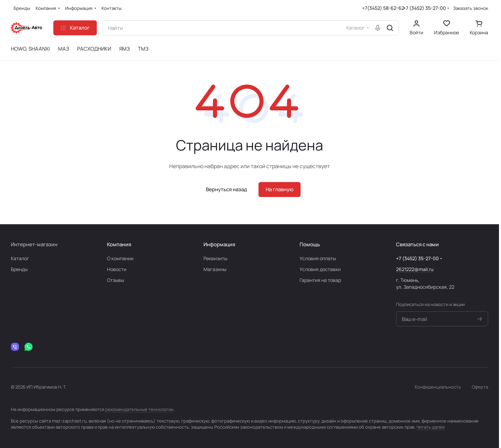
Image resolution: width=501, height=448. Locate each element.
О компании (120, 258)
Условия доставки (320, 269)
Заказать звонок (471, 8)
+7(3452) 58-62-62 (383, 8)
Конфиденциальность (438, 387)
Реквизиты (215, 258)
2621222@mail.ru (415, 269)
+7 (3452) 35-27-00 (425, 8)
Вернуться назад (226, 189)
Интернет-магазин (34, 244)
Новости (117, 269)
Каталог (20, 258)
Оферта (480, 387)
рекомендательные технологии (139, 409)
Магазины (215, 269)
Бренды (19, 269)
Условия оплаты (318, 258)
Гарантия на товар (320, 280)
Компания (119, 244)
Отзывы (115, 280)
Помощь (310, 244)
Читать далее (431, 427)
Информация (219, 244)
